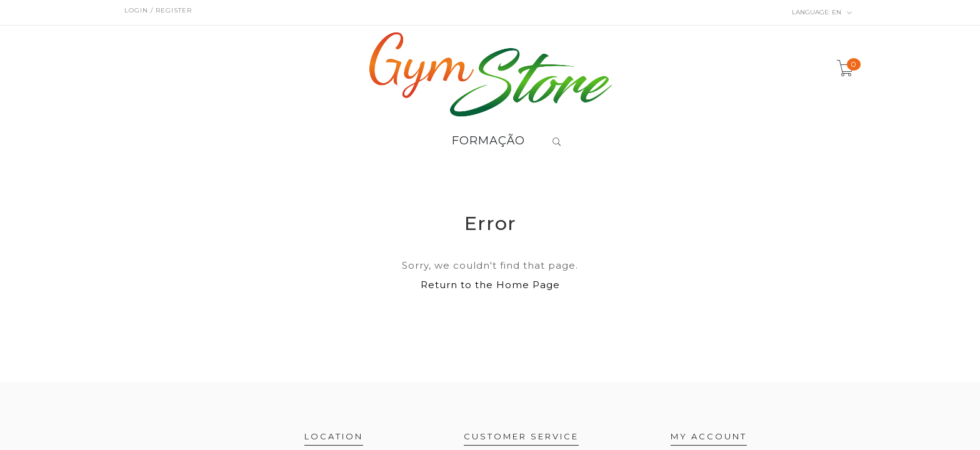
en (822, 12)
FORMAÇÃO (488, 141)
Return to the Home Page (490, 285)
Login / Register (158, 10)
